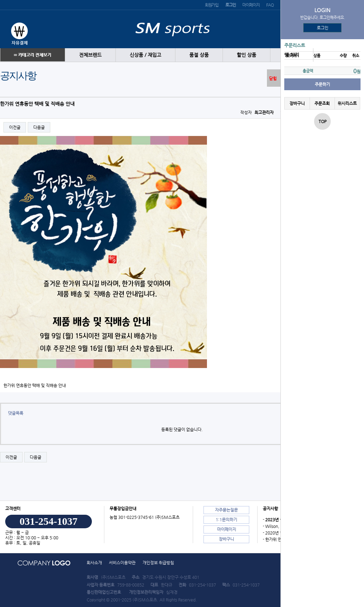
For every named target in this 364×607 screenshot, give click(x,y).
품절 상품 (199, 55)
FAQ (270, 5)
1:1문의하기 (226, 520)
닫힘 (273, 78)
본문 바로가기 (0, 0)
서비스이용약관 (122, 563)
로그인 (323, 28)
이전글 (15, 127)
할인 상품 (246, 55)
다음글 (39, 127)
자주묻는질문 (226, 510)
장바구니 (297, 103)
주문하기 (322, 84)
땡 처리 (292, 55)
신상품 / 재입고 (145, 55)
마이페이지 (251, 5)
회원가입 (212, 5)
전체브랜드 (90, 55)
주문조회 (322, 103)
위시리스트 (347, 103)
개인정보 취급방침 (158, 563)
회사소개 (94, 563)
